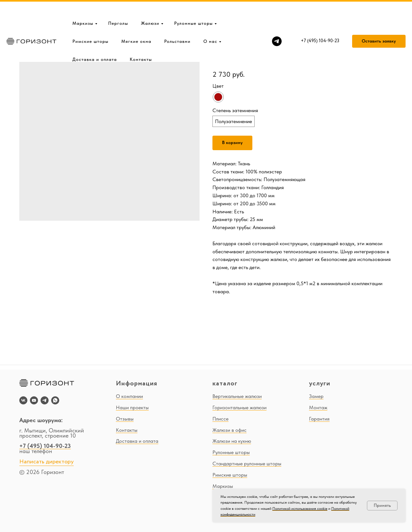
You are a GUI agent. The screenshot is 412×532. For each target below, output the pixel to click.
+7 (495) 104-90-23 (45, 446)
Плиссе (220, 419)
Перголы (118, 3)
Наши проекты (132, 407)
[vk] (23, 400)
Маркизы (83, 3)
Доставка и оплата (95, 39)
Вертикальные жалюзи (237, 396)
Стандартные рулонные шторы (247, 464)
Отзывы (125, 419)
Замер (316, 396)
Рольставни (177, 21)
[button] (379, 21)
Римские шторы (90, 21)
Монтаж (318, 407)
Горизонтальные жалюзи (239, 407)
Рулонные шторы (193, 3)
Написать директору (47, 462)
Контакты (141, 39)
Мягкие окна (136, 21)
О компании (129, 396)
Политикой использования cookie (300, 508)
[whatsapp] (55, 400)
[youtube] (34, 400)
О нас (210, 21)
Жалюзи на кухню (232, 441)
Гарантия (319, 419)
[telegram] (277, 21)
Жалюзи (150, 3)
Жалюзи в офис (229, 430)
